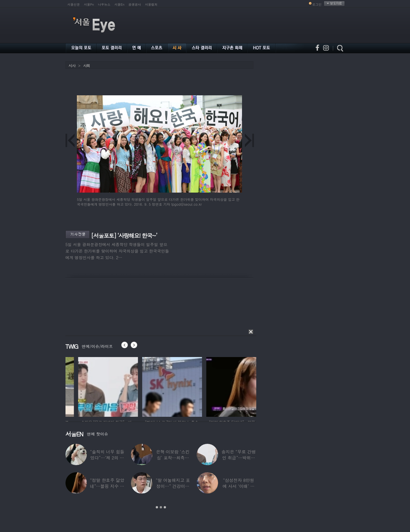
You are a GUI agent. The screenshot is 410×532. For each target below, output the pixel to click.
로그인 (317, 4)
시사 (72, 66)
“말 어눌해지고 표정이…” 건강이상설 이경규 (173, 486)
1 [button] (157, 507)
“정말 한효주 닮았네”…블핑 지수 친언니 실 (107, 486)
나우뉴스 (104, 4)
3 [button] (165, 507)
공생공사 (135, 4)
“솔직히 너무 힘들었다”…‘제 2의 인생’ (107, 458)
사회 (87, 66)
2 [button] (161, 507)
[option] (76, 386)
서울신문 (74, 4)
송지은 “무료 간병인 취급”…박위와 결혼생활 (239, 458)
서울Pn (89, 4)
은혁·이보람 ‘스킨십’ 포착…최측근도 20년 (173, 458)
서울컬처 (151, 4)
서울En (119, 4)
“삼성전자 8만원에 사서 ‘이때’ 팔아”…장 (239, 486)
